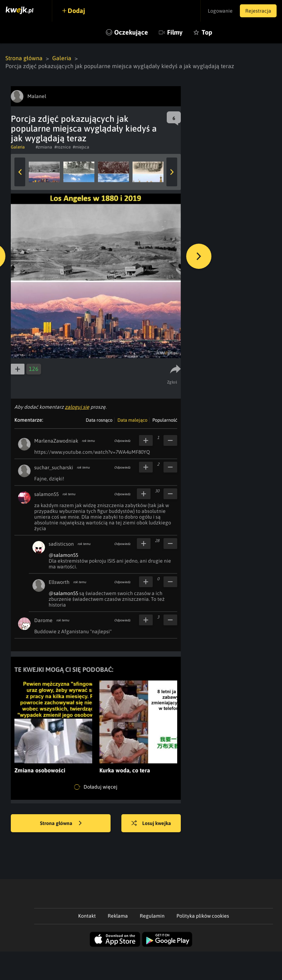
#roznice (62, 147)
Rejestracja (258, 11)
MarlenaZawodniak (56, 441)
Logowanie (220, 11)
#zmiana (44, 147)
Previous (20, 172)
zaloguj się (77, 407)
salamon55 (46, 494)
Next (172, 172)
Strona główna (24, 58)
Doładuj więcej (96, 787)
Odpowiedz (122, 441)
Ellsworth (59, 582)
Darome (43, 620)
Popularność (165, 420)
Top (207, 32)
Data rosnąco (99, 420)
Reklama (118, 916)
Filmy (175, 32)
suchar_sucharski (54, 467)
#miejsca (81, 147)
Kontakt (87, 916)
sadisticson (61, 544)
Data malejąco (132, 420)
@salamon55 (63, 555)
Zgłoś (172, 382)
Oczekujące (131, 32)
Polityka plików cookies (203, 916)
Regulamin (152, 916)
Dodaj (76, 11)
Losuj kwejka (151, 824)
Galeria (62, 58)
